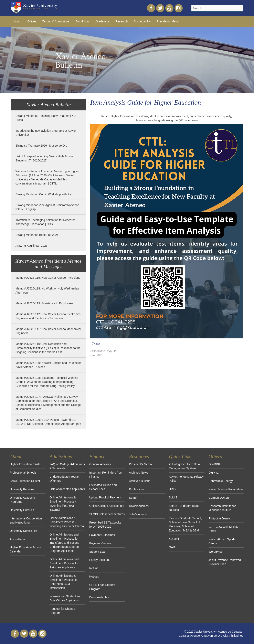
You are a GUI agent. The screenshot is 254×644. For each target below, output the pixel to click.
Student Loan (98, 552)
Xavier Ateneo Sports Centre (222, 541)
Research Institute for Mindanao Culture (222, 508)
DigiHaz (214, 473)
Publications (137, 489)
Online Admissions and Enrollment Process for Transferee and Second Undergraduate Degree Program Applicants (64, 543)
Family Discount (99, 560)
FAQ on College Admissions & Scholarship (67, 466)
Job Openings (138, 514)
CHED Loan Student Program (102, 587)
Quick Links (181, 456)
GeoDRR (214, 464)
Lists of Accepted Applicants (67, 489)
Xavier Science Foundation (226, 489)
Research (121, 21)
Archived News (139, 473)
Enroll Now (82, 21)
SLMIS (173, 497)
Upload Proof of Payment (105, 497)
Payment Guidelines (102, 535)
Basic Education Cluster (25, 481)
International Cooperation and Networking (26, 520)
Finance (97, 456)
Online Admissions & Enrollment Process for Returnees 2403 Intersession (64, 582)
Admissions (61, 456)
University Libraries (22, 510)
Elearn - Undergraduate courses (184, 508)
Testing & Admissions (56, 21)
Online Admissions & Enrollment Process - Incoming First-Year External (63, 504)
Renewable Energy (221, 481)
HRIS (172, 489)
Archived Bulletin (140, 481)
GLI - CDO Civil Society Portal (223, 529)
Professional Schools (23, 473)
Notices (94, 577)
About (18, 21)
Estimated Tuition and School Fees (103, 487)
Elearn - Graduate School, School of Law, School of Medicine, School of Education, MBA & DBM (185, 524)
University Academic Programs (23, 500)
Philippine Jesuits (220, 518)
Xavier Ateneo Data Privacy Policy (186, 479)
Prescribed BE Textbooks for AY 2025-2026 (105, 525)
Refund (94, 568)
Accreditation (18, 539)
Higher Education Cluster (26, 464)
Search (134, 498)
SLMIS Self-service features (107, 514)
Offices (32, 21)
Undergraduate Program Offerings (65, 479)
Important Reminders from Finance (106, 475)
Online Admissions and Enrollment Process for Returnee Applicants (64, 563)
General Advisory (100, 464)
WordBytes (215, 552)
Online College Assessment (107, 506)
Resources (139, 456)
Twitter (96, 344)
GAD (172, 547)
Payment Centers (100, 543)
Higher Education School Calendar (25, 549)
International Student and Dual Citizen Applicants (65, 598)
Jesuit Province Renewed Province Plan (225, 562)
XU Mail (174, 539)
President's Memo (168, 21)
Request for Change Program (62, 611)
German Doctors (219, 498)
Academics (102, 21)
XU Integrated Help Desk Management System (185, 466)
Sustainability (142, 21)
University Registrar (22, 489)
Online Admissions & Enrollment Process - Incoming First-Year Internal (67, 522)
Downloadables (99, 597)
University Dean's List (23, 531)
